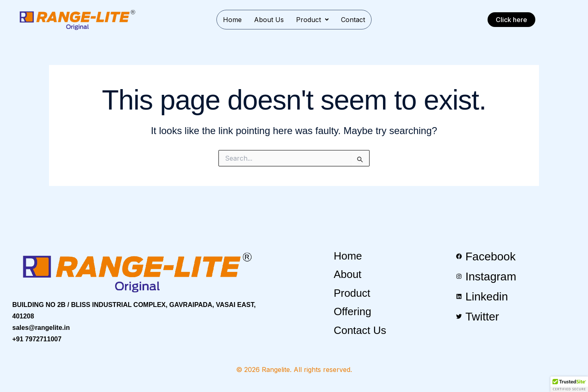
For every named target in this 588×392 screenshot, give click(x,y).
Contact (353, 20)
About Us (269, 20)
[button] (312, 20)
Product (312, 20)
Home (232, 20)
